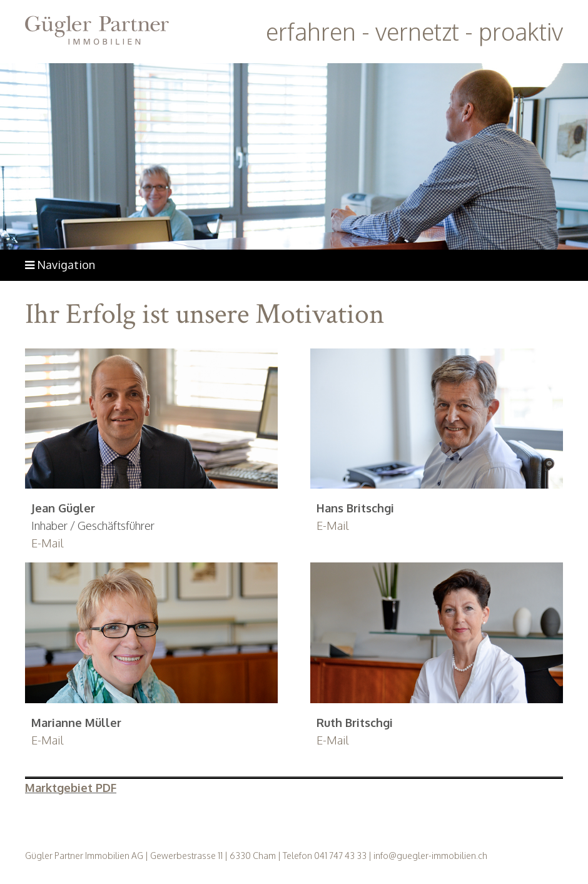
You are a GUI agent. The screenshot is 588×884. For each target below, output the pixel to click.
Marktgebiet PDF (71, 788)
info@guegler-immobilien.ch (430, 856)
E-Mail (48, 543)
